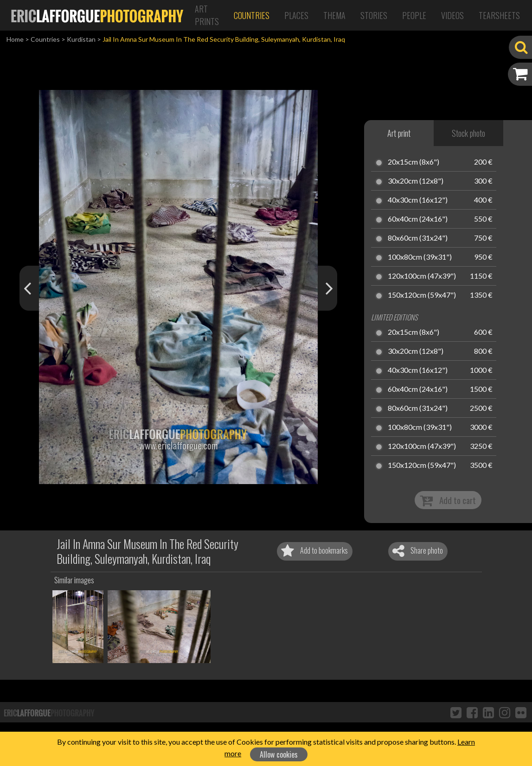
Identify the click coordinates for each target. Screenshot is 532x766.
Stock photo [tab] (468, 133)
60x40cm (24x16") (418, 219)
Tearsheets (499, 15)
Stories (374, 15)
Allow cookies (279, 754)
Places (296, 15)
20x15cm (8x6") (413, 162)
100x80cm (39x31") (420, 257)
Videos (452, 15)
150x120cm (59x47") (422, 295)
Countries (252, 15)
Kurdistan (81, 39)
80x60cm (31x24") (418, 238)
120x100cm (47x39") (422, 276)
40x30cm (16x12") (418, 200)
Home (15, 39)
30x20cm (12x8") (416, 181)
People (414, 15)
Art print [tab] (399, 133)
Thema (334, 15)
